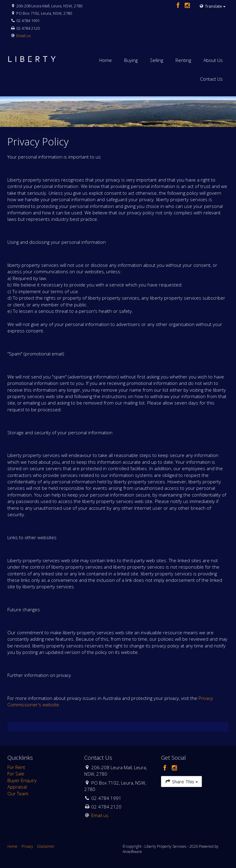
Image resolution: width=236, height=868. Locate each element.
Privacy (27, 846)
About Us (213, 60)
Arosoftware (132, 852)
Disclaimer (46, 846)
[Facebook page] (179, 6)
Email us (24, 36)
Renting (183, 60)
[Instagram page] (187, 6)
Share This (181, 781)
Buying (131, 60)
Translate (212, 6)
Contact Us (211, 79)
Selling (157, 60)
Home (106, 60)
